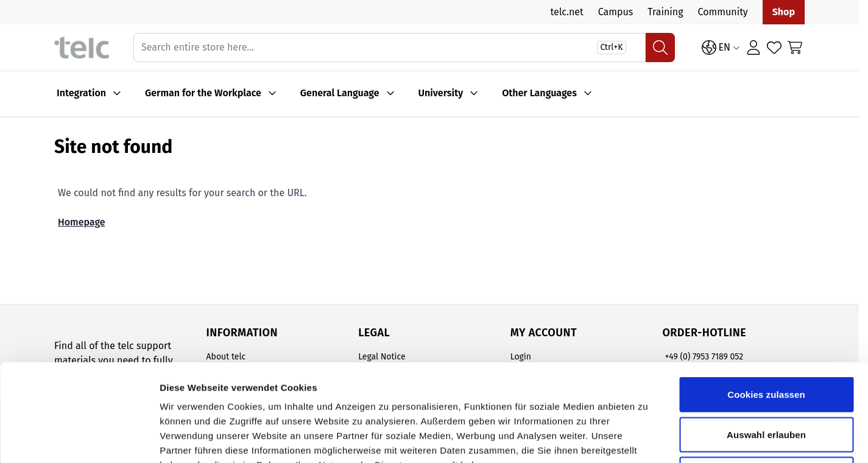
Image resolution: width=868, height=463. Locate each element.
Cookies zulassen (766, 303)
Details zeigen (648, 439)
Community (723, 12)
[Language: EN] (721, 48)
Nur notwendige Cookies (766, 383)
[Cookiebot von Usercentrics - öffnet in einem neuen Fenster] (79, 439)
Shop (784, 12)
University (441, 93)
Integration (81, 93)
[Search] (660, 48)
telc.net (566, 12)
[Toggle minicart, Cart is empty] (795, 48)
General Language (340, 93)
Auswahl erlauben (766, 343)
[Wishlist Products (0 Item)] (774, 48)
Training (665, 12)
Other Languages (539, 93)
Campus (616, 12)
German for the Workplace (203, 93)
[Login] (753, 48)
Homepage (82, 222)
